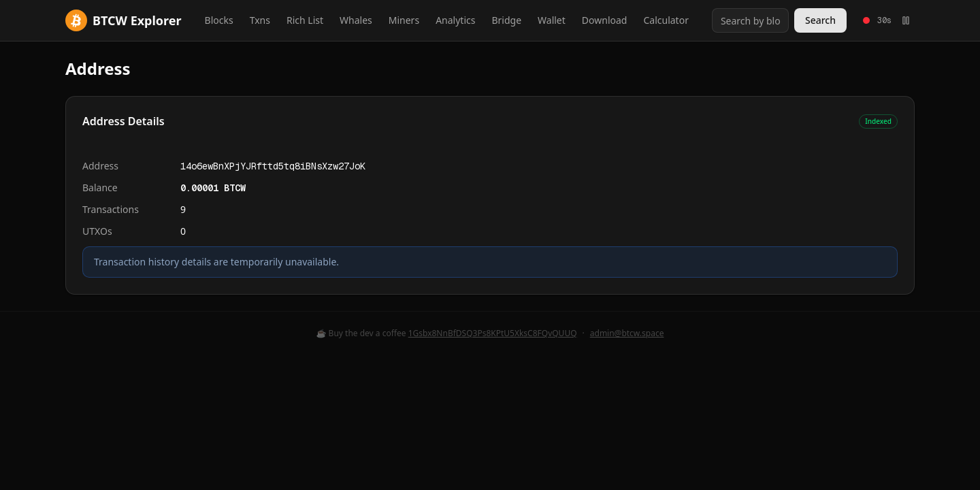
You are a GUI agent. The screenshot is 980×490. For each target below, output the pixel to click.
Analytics (455, 20)
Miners (404, 20)
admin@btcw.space (627, 333)
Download (605, 20)
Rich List (305, 20)
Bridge (506, 20)
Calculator (666, 20)
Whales (356, 20)
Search (820, 20)
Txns (260, 20)
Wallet (552, 20)
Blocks (219, 20)
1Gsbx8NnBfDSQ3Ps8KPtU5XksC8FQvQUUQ (493, 333)
